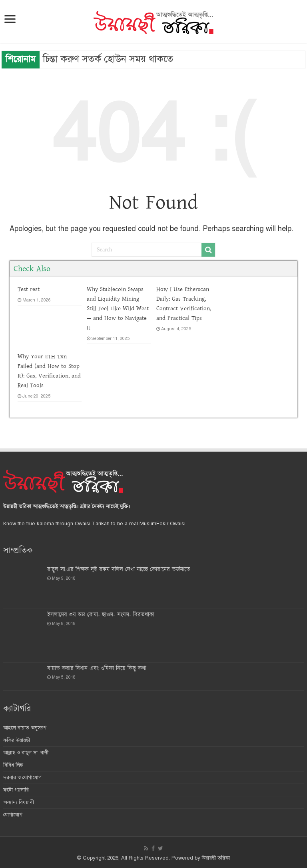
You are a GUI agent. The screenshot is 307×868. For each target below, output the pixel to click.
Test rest (29, 289)
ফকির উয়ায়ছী (17, 740)
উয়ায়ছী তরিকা (216, 858)
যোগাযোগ (13, 815)
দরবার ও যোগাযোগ (22, 778)
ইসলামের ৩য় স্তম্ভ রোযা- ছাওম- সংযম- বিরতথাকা (101, 615)
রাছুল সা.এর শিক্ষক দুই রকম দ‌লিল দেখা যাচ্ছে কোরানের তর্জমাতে (119, 570)
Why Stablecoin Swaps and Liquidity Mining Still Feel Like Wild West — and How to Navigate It (118, 308)
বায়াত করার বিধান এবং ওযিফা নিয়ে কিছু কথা (97, 668)
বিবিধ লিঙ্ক (13, 765)
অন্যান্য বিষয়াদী (19, 802)
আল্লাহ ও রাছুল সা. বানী (26, 753)
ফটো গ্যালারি (16, 790)
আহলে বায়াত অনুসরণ (25, 728)
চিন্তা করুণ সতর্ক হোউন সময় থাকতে (108, 59)
